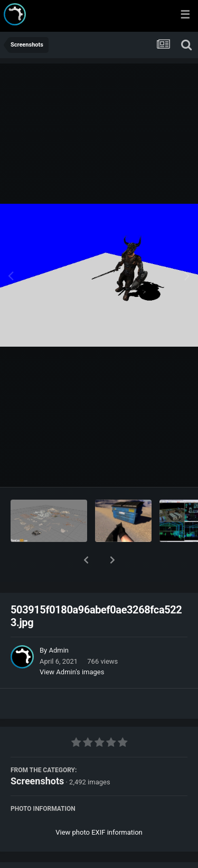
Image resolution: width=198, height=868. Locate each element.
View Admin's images (72, 644)
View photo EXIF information (99, 805)
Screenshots (37, 753)
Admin (59, 623)
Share (46, 854)
